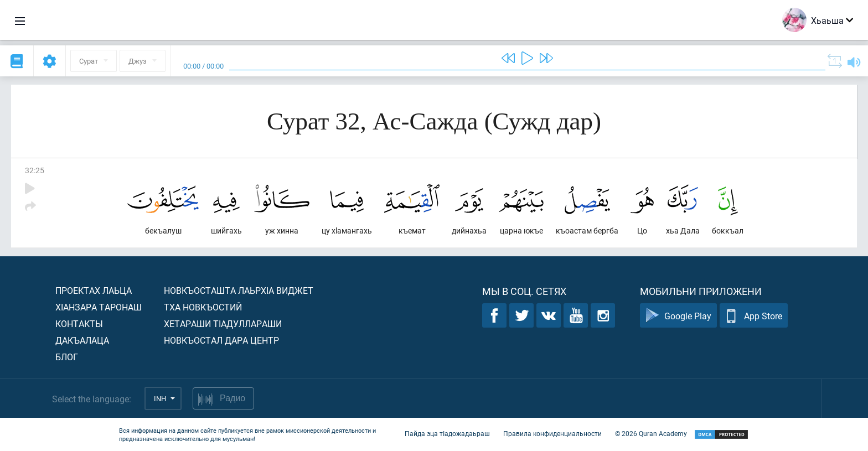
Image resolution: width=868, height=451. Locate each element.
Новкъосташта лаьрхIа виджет (239, 290)
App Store (754, 316)
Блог (67, 357)
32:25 (35, 170)
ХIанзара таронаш (99, 307)
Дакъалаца (82, 340)
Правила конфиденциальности (552, 433)
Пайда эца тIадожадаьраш (447, 433)
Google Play (678, 316)
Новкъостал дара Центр (221, 340)
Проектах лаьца (94, 290)
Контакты (79, 323)
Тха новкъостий (203, 307)
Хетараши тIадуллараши (223, 323)
